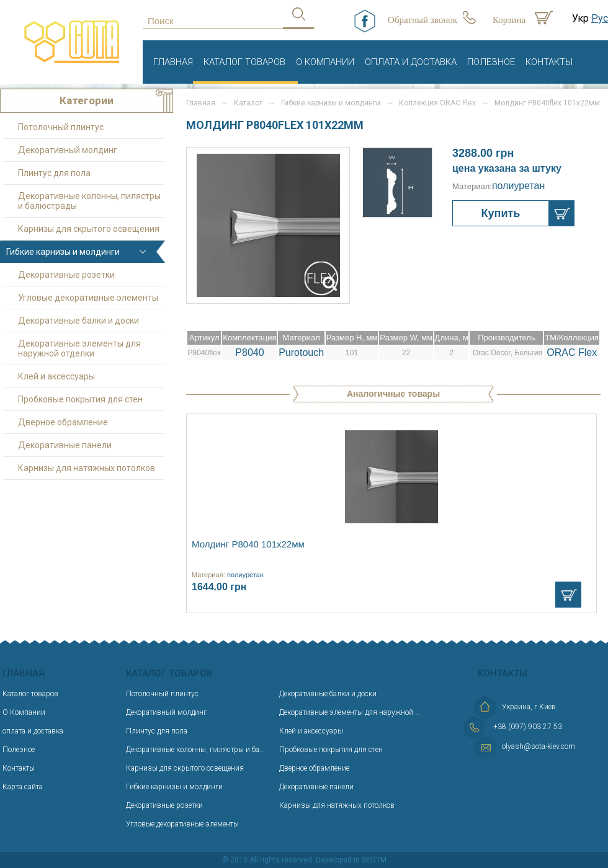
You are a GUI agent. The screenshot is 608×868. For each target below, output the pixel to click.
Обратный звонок (422, 20)
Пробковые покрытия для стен (80, 399)
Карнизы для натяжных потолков (87, 468)
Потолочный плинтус (61, 127)
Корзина (509, 20)
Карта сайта (23, 787)
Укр (580, 18)
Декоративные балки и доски (78, 321)
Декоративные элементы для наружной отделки (79, 348)
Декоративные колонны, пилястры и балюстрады (89, 201)
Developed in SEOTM (351, 860)
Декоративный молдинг (68, 150)
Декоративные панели (65, 445)
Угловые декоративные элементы (88, 298)
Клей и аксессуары (56, 376)
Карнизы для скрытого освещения (89, 229)
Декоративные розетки (66, 275)
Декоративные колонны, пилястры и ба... (195, 750)
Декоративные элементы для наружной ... (350, 712)
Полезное (491, 62)
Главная (173, 62)
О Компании (325, 62)
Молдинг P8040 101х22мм (248, 544)
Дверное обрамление (63, 422)
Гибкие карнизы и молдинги (331, 103)
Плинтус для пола (54, 173)
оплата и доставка (411, 62)
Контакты (549, 62)
